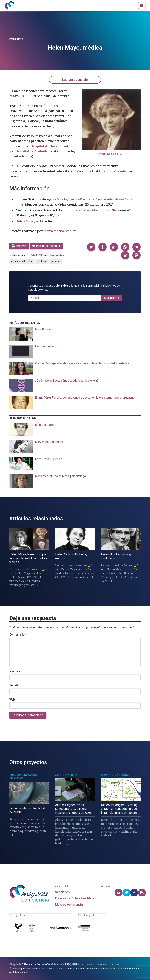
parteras (56, 262)
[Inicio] (9, 5)
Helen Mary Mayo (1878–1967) (96, 210)
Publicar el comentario (28, 715)
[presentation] (75, 334)
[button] (91, 247)
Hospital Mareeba (113, 171)
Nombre (16, 671)
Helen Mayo (25, 221)
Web (12, 700)
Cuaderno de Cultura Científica (24, 777)
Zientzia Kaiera (66, 775)
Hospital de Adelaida (32, 151)
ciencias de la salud (22, 262)
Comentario (18, 635)
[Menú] (142, 5)
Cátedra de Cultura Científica (75, 898)
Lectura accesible (75, 80)
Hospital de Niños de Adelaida (54, 146)
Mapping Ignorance (115, 775)
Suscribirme (112, 298)
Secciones (62, 892)
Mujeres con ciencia (69, 905)
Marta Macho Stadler (60, 231)
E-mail (15, 685)
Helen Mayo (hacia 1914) (111, 154)
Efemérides (16, 39)
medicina (42, 262)
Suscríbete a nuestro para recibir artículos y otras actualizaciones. (74, 288)
